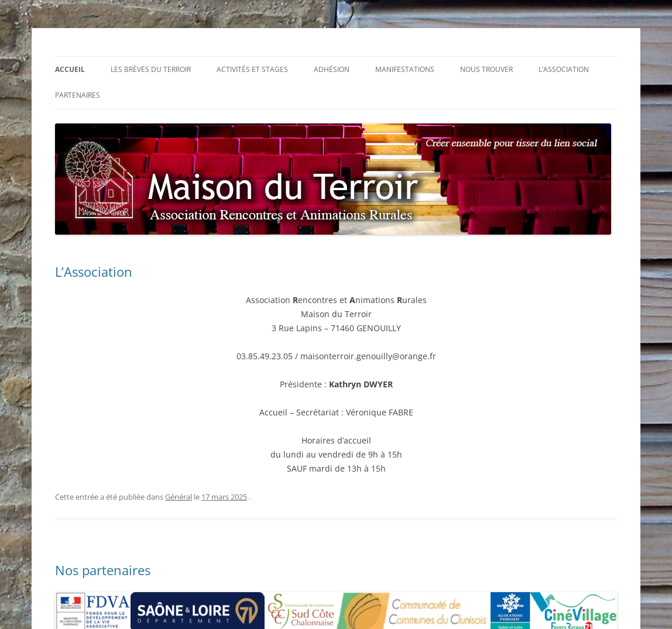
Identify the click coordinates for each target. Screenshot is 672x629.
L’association (564, 69)
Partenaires (78, 95)
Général (179, 497)
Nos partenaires (103, 570)
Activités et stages (252, 69)
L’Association (94, 271)
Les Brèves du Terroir (151, 69)
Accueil (70, 69)
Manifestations (405, 69)
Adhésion (332, 69)
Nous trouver (486, 69)
